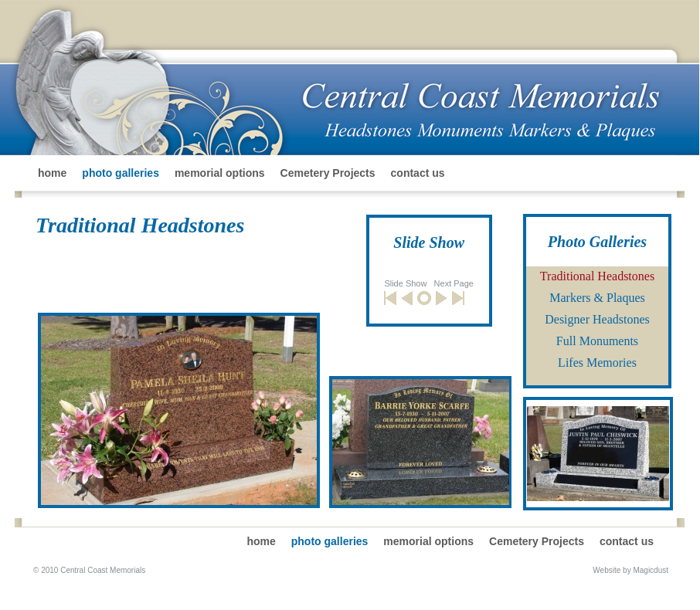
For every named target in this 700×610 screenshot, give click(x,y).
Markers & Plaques (597, 298)
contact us (418, 173)
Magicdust (651, 570)
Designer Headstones (597, 319)
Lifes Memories (597, 363)
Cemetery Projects (328, 173)
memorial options (220, 173)
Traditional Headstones (597, 276)
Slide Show (405, 283)
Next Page (454, 283)
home (52, 173)
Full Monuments (597, 341)
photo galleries (121, 173)
